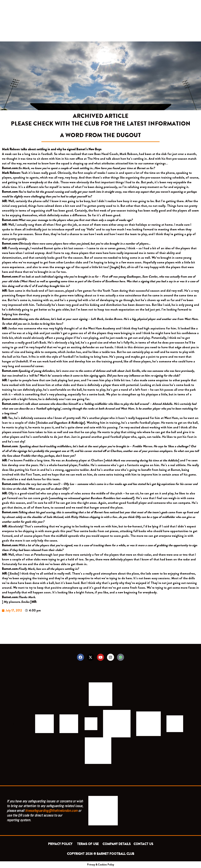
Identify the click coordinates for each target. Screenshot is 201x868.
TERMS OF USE (88, 844)
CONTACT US (143, 844)
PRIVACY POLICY (61, 844)
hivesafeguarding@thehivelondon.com (51, 811)
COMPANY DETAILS (116, 844)
